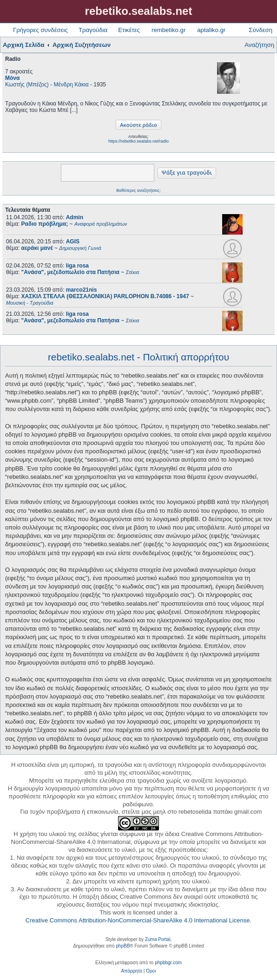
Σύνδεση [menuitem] (261, 30)
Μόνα (12, 78)
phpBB (123, 946)
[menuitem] (132, 971)
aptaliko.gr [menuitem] (211, 30)
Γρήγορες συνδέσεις (40, 30)
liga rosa (77, 266)
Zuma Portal (158, 939)
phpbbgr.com (168, 963)
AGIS (73, 242)
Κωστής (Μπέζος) (27, 85)
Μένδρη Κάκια (71, 85)
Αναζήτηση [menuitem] (259, 45)
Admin (75, 217)
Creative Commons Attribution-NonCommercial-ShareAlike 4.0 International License (138, 920)
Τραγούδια (93, 30)
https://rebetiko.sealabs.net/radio (138, 141)
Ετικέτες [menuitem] (129, 30)
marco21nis (82, 290)
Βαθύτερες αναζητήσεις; (138, 190)
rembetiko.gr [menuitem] (168, 30)
